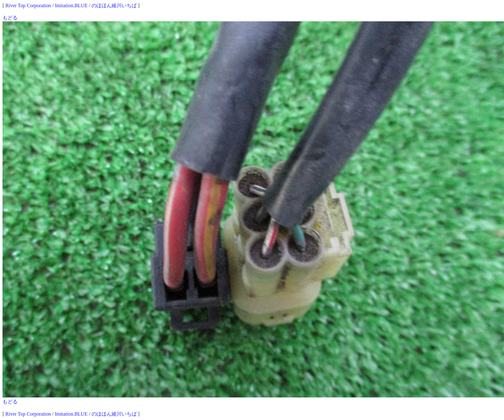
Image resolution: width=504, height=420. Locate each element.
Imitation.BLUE (71, 5)
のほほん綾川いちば (114, 5)
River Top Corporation (28, 5)
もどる (10, 18)
